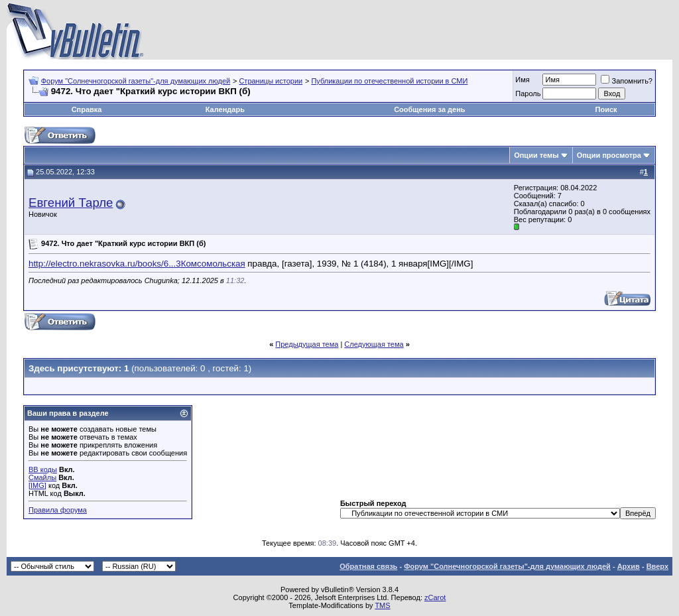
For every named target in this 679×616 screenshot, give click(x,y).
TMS (382, 605)
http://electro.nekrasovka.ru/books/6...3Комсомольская (137, 264)
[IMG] (37, 485)
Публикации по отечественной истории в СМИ (389, 81)
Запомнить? (627, 81)
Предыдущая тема (307, 344)
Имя (522, 80)
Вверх (657, 566)
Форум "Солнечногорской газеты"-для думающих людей (136, 81)
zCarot (435, 597)
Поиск (606, 109)
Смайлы (42, 477)
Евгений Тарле (71, 203)
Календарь (225, 109)
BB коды (43, 469)
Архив (629, 566)
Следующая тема (374, 344)
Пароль (528, 93)
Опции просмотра (609, 155)
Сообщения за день (429, 109)
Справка (87, 109)
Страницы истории (271, 81)
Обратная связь (368, 566)
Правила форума (58, 510)
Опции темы (536, 155)
